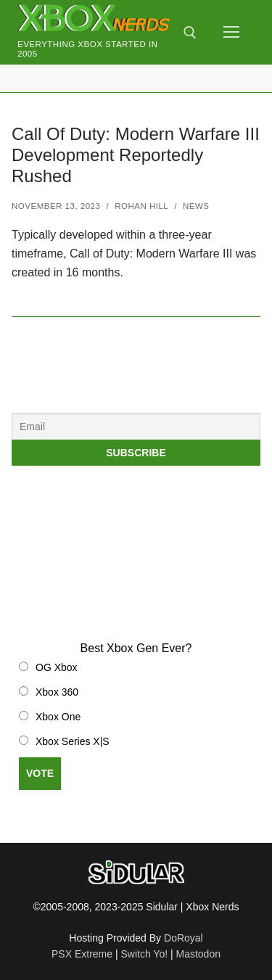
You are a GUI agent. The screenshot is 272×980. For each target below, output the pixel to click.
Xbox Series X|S (73, 741)
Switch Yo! (144, 954)
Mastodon (198, 954)
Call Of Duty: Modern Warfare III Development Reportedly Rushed (136, 155)
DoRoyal (184, 938)
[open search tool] (190, 33)
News (196, 206)
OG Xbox (57, 667)
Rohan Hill (141, 206)
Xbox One (58, 717)
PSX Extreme (82, 954)
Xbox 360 (57, 692)
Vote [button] (40, 773)
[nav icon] (231, 33)
